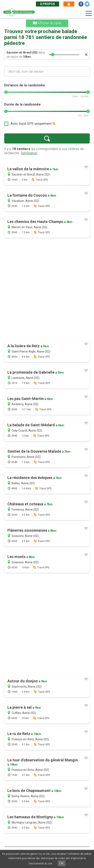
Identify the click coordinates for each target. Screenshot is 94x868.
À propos (48, 4)
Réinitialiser (29, 153)
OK (62, 863)
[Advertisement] (47, 290)
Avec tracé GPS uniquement (31, 124)
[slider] (53, 55)
